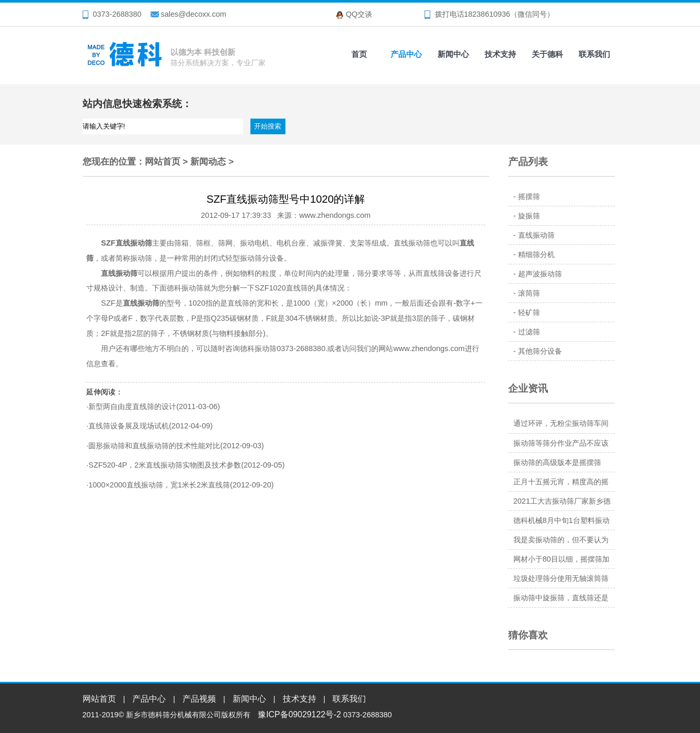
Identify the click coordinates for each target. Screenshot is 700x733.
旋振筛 (529, 216)
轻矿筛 (529, 312)
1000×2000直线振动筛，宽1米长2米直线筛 (159, 485)
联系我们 (594, 54)
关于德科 (547, 54)
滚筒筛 (529, 293)
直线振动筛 (536, 235)
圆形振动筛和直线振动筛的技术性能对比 (154, 446)
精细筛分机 (536, 254)
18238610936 (487, 14)
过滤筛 (529, 332)
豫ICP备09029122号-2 (299, 714)
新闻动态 (208, 161)
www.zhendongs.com (429, 348)
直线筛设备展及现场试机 (129, 426)
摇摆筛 (529, 196)
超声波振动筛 (540, 274)
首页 (359, 54)
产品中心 (406, 54)
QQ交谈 (359, 14)
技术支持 (500, 54)
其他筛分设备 (540, 351)
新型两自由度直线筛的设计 (132, 406)
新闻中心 (453, 54)
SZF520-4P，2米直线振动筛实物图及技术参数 (165, 465)
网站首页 (163, 161)
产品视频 (199, 699)
